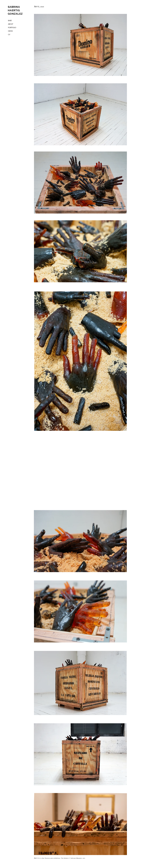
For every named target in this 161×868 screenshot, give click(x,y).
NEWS (10, 31)
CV (9, 35)
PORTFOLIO (12, 28)
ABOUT (11, 24)
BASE (10, 21)
